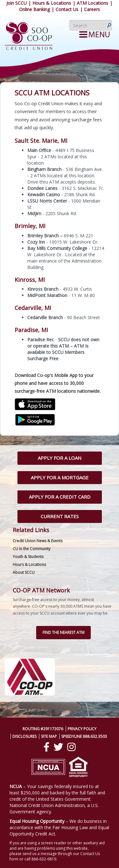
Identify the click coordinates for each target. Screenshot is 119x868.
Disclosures (24, 736)
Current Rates (60, 516)
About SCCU (24, 572)
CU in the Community (32, 549)
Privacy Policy (82, 729)
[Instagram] (71, 747)
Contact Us (67, 9)
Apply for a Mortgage (60, 477)
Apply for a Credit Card (60, 497)
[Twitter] (58, 747)
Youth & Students (28, 557)
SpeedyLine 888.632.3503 (84, 736)
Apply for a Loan (60, 458)
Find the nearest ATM (63, 632)
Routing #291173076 (43, 729)
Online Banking (34, 9)
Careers (92, 9)
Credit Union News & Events (38, 541)
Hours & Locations (52, 3)
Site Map (49, 736)
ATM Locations (93, 3)
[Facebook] (46, 747)
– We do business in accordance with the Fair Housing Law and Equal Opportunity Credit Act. (59, 827)
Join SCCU (17, 3)
